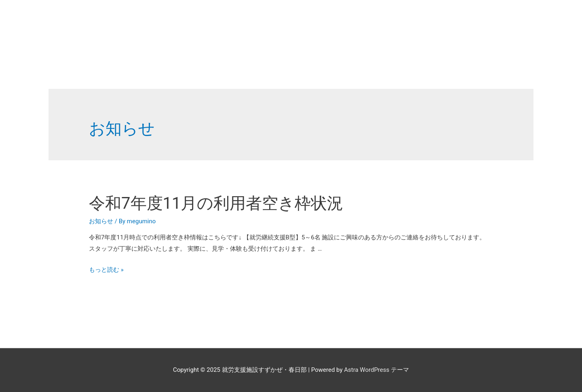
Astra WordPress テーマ (376, 370)
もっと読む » (106, 270)
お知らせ (101, 221)
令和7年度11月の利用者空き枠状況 (216, 203)
